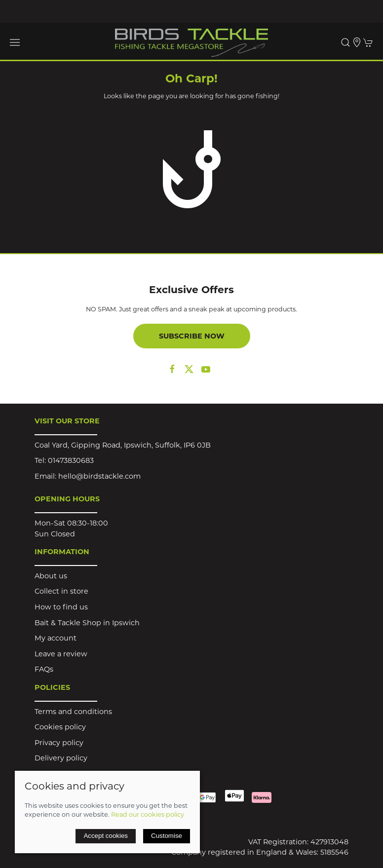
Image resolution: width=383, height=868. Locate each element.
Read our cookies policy (148, 814)
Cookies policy (60, 727)
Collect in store (61, 591)
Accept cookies (106, 836)
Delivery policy (61, 758)
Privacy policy (59, 743)
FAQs (44, 669)
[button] (15, 42)
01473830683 (71, 460)
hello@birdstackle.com (99, 476)
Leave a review (61, 654)
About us (51, 576)
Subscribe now (192, 336)
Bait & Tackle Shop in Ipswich (87, 623)
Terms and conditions (73, 712)
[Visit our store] (357, 42)
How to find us (61, 607)
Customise (167, 836)
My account (56, 638)
